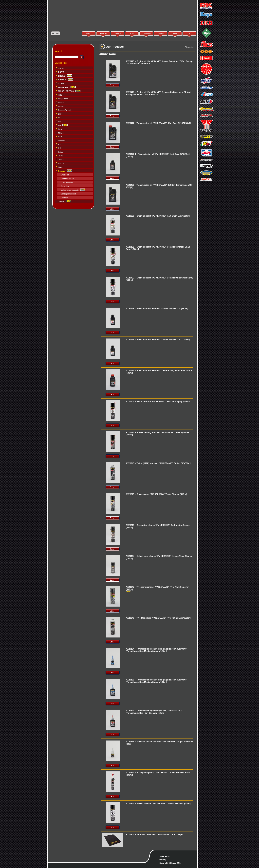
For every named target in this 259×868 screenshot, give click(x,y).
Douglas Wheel (64, 110)
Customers (175, 33)
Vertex (61, 167)
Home (89, 33)
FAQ (189, 33)
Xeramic (112, 54)
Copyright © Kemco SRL (170, 863)
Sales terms (165, 856)
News (132, 33)
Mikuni (61, 133)
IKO (60, 118)
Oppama (62, 141)
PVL (60, 144)
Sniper (61, 152)
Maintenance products (70, 190)
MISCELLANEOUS (66, 91)
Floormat (64, 198)
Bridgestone (63, 99)
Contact (161, 33)
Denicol (61, 103)
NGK (60, 137)
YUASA (61, 201)
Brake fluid (65, 186)
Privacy (163, 860)
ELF (60, 114)
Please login (190, 47)
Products (117, 33)
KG (59, 125)
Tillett (60, 156)
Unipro (61, 163)
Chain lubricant (67, 182)
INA (60, 122)
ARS (60, 95)
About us (103, 33)
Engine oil (65, 175)
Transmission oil (67, 179)
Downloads (146, 33)
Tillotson (62, 160)
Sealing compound (68, 194)
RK (59, 148)
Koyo (60, 129)
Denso (61, 106)
